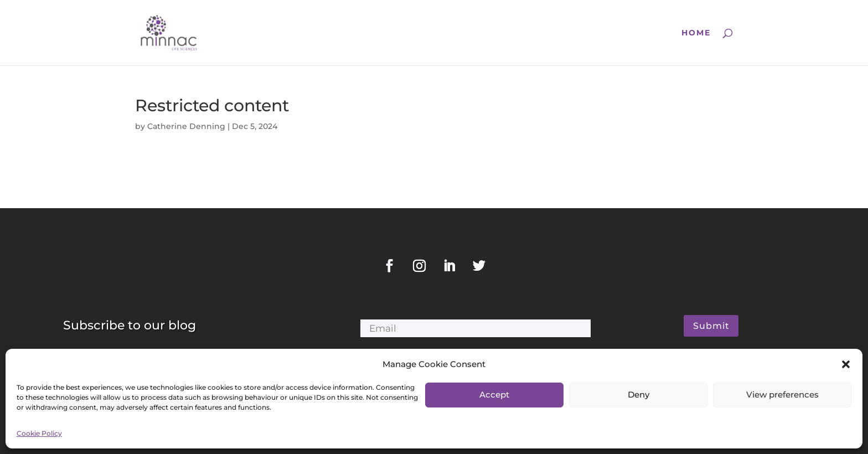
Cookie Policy (39, 433)
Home (696, 33)
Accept (494, 394)
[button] (846, 364)
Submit (711, 326)
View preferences (782, 394)
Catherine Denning (186, 126)
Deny (639, 394)
